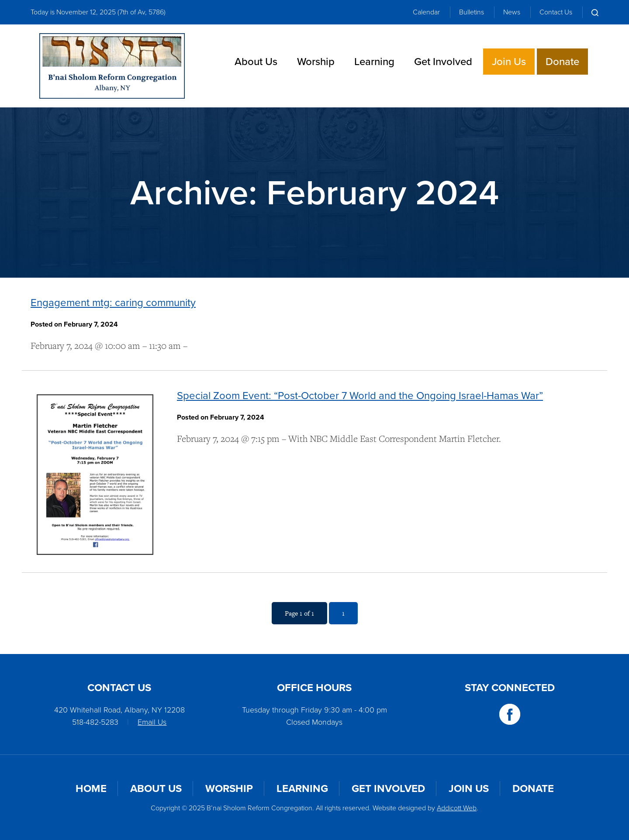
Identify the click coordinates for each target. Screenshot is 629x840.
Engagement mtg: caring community (113, 303)
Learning (374, 62)
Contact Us (556, 12)
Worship (316, 62)
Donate (562, 62)
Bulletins (472, 12)
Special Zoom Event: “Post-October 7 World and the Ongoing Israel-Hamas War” (360, 396)
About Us (256, 62)
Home (91, 788)
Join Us (509, 62)
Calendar (426, 12)
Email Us (152, 722)
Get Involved (443, 62)
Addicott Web (457, 808)
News (512, 12)
